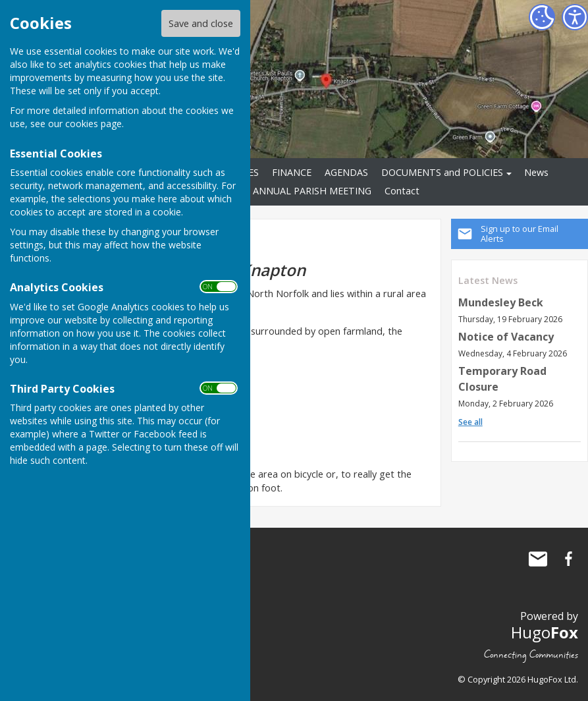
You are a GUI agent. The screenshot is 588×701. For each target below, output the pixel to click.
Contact (402, 191)
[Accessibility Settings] (575, 17)
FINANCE (292, 172)
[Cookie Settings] (542, 17)
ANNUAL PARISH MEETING (312, 191)
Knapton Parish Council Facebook (568, 559)
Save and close (201, 23)
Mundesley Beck (501, 302)
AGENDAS (346, 172)
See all (470, 422)
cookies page (94, 124)
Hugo (545, 632)
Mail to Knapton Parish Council (538, 559)
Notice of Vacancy (506, 337)
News (536, 172)
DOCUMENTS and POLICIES (442, 172)
